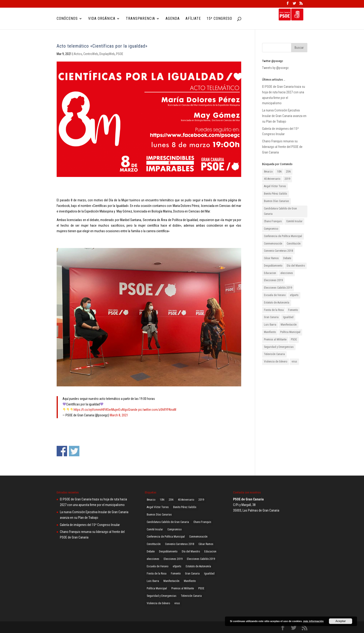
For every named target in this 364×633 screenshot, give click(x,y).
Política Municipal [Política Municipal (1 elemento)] (290, 332)
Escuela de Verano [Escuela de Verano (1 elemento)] (275, 295)
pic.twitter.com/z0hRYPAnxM (157, 410)
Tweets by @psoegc (275, 68)
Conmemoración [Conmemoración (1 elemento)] (273, 244)
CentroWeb (91, 54)
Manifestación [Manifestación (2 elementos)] (289, 325)
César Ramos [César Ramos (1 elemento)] (271, 258)
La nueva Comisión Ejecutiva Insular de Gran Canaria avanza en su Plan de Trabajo (284, 116)
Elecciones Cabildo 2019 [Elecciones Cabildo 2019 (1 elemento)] (278, 288)
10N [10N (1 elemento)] (279, 172)
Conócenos (67, 19)
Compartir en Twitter (74, 451)
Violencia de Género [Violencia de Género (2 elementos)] (276, 362)
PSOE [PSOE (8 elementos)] (294, 339)
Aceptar (341, 621)
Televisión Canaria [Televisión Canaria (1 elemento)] (274, 354)
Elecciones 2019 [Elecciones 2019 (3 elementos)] (273, 280)
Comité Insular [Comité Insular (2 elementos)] (294, 221)
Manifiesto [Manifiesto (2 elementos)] (270, 332)
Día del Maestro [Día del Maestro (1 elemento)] (296, 266)
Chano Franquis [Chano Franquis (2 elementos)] (273, 221)
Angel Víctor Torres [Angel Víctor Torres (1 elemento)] (275, 186)
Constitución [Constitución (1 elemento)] (294, 244)
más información (313, 621)
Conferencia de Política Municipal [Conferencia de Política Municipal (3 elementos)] (283, 236)
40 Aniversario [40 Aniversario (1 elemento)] (272, 179)
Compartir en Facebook (62, 451)
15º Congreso (219, 19)
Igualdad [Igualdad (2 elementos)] (288, 317)
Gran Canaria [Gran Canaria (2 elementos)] (271, 317)
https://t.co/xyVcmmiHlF (89, 410)
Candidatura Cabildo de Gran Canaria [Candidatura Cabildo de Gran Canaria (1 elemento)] (280, 211)
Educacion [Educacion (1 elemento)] (270, 273)
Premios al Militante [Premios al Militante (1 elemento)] (275, 339)
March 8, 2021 (119, 415)
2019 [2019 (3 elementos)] (287, 179)
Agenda (173, 19)
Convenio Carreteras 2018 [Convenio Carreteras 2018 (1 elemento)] (278, 251)
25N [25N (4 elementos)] (288, 172)
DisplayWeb (107, 54)
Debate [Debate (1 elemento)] (287, 258)
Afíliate (193, 19)
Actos (78, 54)
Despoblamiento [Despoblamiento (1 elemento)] (273, 266)
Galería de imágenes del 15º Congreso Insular (90, 525)
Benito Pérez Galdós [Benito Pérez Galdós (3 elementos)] (276, 194)
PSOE (120, 54)
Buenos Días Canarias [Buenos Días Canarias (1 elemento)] (276, 201)
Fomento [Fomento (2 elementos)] (293, 310)
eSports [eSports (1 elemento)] (294, 295)
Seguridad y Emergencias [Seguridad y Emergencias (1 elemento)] (279, 347)
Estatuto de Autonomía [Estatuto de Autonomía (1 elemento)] (277, 303)
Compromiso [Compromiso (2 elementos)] (271, 229)
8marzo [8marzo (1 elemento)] (268, 172)
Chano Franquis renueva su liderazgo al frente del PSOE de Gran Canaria (282, 147)
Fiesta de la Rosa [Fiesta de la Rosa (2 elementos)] (274, 310)
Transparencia (140, 19)
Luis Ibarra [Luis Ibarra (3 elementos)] (270, 325)
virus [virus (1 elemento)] (294, 362)
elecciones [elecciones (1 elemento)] (287, 273)
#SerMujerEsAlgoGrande (121, 410)
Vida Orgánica (102, 19)
